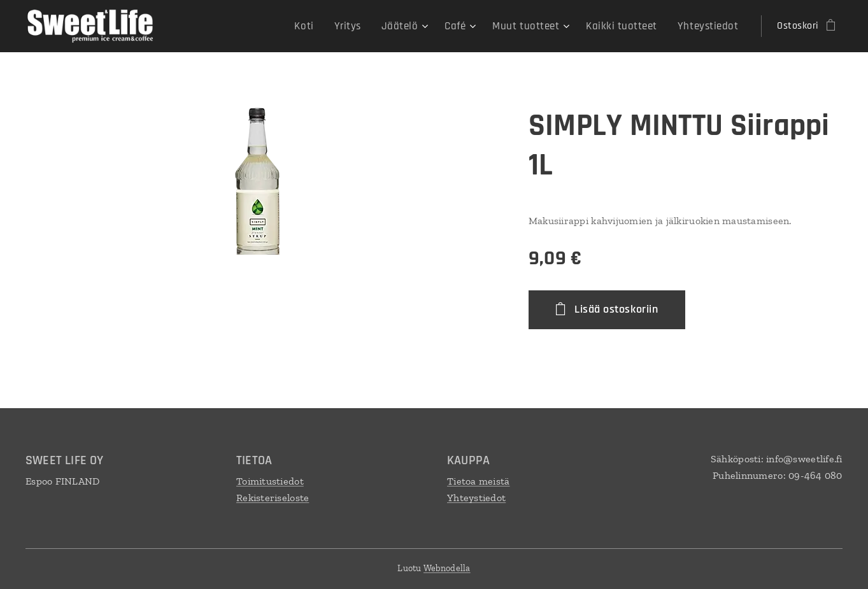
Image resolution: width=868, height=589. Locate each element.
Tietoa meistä (479, 481)
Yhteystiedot (476, 497)
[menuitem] (324, 26)
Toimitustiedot (270, 481)
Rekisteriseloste (273, 497)
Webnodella (447, 568)
